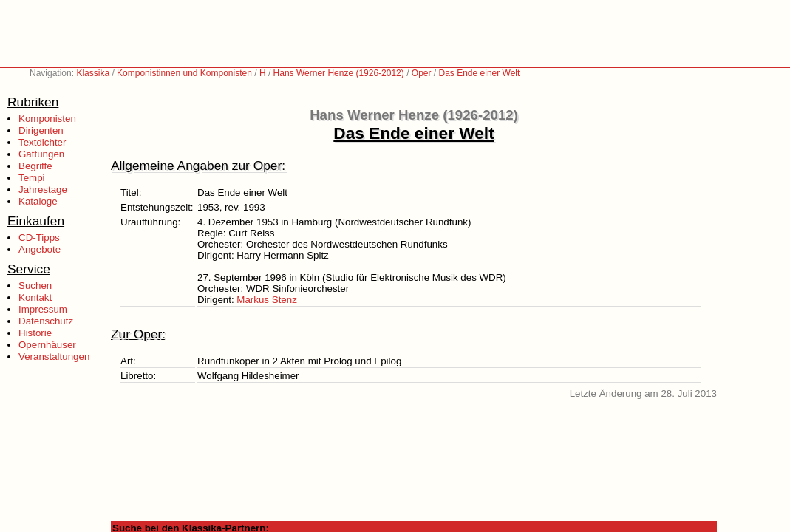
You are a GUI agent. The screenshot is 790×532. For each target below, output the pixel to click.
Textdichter (42, 142)
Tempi (32, 178)
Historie (35, 333)
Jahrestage (43, 190)
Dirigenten (41, 130)
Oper (422, 73)
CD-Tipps (39, 238)
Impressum (43, 309)
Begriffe (35, 166)
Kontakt (35, 297)
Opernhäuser (47, 345)
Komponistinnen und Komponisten (184, 73)
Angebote (40, 249)
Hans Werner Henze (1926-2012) (339, 73)
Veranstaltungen (54, 357)
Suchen (35, 286)
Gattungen (41, 154)
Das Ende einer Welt (480, 73)
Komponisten (47, 119)
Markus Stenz (266, 300)
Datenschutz (46, 321)
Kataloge (38, 201)
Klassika (93, 73)
